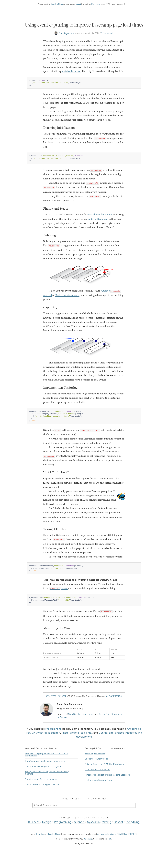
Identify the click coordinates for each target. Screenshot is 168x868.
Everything (133, 833)
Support (79, 833)
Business (34, 833)
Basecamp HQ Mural (95, 764)
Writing (107, 833)
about (78, 4)
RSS (110, 850)
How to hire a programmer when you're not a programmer (47, 765)
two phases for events (100, 225)
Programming (53, 740)
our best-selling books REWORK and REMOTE (117, 845)
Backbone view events (67, 306)
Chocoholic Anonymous (96, 770)
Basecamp (96, 4)
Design (47, 833)
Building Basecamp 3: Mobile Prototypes (104, 775)
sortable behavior (71, 82)
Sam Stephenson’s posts (81, 725)
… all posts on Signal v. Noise (99, 791)
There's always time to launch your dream (45, 772)
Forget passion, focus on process (41, 790)
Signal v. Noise (57, 4)
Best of (118, 833)
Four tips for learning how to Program (43, 777)
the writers (40, 845)
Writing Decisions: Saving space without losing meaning (47, 784)
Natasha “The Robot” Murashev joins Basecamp (108, 786)
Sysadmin (93, 833)
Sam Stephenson (67, 44)
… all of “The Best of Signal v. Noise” (42, 795)
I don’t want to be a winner (97, 780)
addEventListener (98, 230)
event (58, 599)
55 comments (107, 44)
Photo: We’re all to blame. (77, 743)
